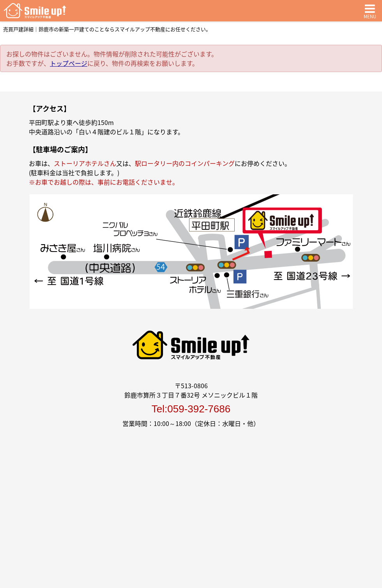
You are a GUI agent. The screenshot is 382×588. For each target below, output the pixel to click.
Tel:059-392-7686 (191, 409)
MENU (370, 11)
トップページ (69, 63)
